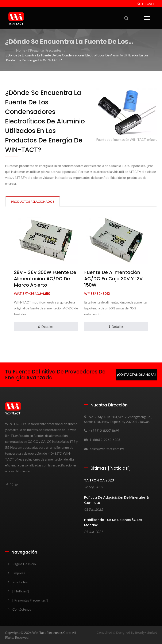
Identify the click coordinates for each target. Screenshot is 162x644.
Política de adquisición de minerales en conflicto (117, 500)
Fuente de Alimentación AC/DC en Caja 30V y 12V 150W (113, 279)
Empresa (19, 573)
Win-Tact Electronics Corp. (52, 632)
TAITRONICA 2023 (99, 480)
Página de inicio (24, 564)
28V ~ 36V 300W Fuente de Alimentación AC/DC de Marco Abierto (45, 279)
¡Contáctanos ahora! (136, 375)
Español (148, 4)
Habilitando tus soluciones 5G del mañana (113, 522)
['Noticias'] (21, 591)
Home (21, 50)
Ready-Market (146, 633)
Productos (20, 582)
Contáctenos (22, 609)
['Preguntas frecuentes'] (46, 50)
